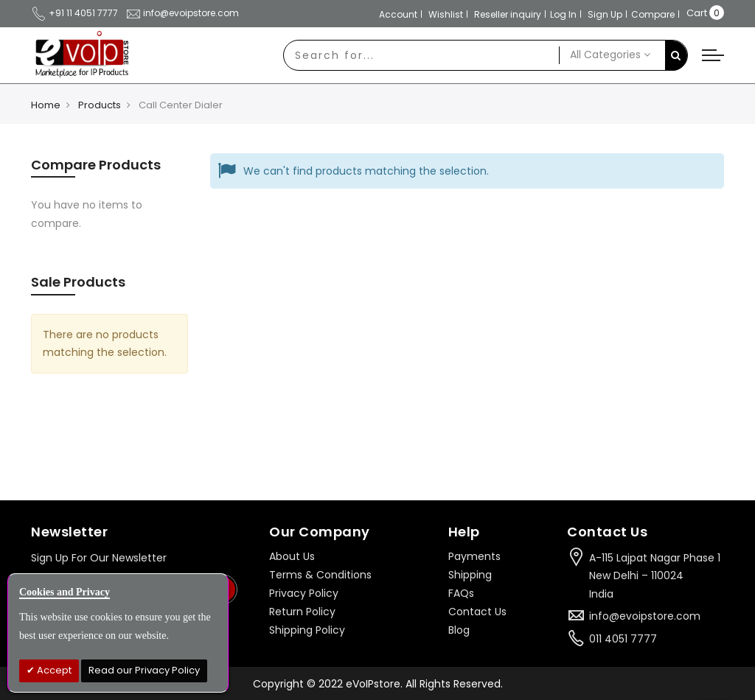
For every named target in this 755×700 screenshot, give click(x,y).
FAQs (461, 593)
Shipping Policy (307, 630)
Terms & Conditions (320, 575)
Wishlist (446, 14)
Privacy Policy (304, 593)
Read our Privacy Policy (144, 670)
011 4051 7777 (623, 639)
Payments (474, 556)
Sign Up (605, 14)
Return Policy (302, 612)
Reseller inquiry (508, 14)
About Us (292, 556)
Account (398, 14)
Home (46, 105)
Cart (697, 13)
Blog (459, 630)
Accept (53, 670)
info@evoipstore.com (182, 13)
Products (100, 105)
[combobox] (421, 55)
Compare (653, 14)
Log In (563, 14)
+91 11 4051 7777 (74, 13)
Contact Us (477, 612)
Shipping (470, 575)
